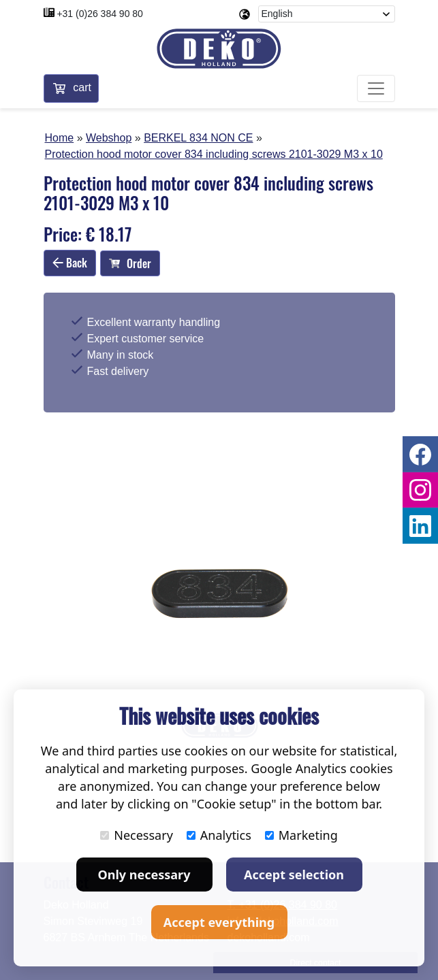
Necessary (137, 835)
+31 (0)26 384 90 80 (100, 14)
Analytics (219, 835)
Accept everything (219, 922)
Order (130, 263)
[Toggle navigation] (376, 88)
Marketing (301, 835)
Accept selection (294, 875)
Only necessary (144, 875)
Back (70, 263)
